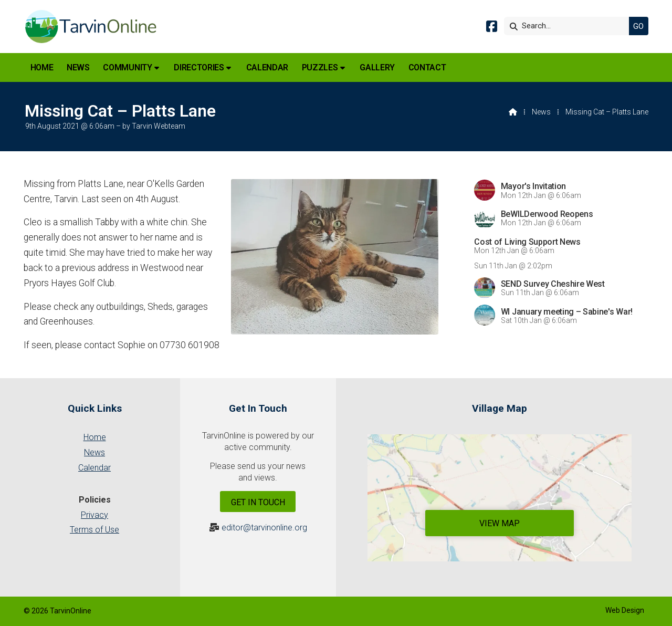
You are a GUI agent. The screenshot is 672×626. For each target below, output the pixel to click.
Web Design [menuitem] (625, 610)
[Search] (569, 26)
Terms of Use (94, 530)
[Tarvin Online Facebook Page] (492, 28)
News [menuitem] (78, 67)
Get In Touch (258, 502)
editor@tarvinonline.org (264, 528)
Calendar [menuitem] (267, 67)
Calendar (94, 468)
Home (95, 437)
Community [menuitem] (127, 67)
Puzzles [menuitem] (320, 67)
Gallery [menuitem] (377, 67)
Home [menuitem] (42, 67)
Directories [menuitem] (199, 67)
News (541, 112)
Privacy (94, 515)
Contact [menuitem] (427, 67)
